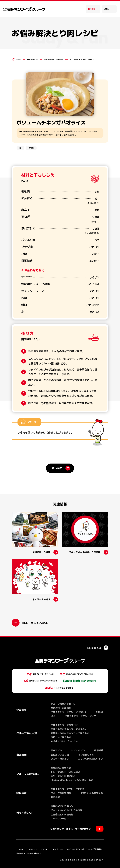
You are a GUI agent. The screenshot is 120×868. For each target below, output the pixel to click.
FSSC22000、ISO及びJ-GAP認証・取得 (72, 780)
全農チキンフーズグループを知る (68, 789)
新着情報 (55, 797)
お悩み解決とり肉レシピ (54, 59)
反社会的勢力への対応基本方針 (29, 853)
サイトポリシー (57, 849)
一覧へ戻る (56, 468)
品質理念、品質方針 (61, 768)
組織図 (99, 712)
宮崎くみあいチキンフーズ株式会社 (69, 729)
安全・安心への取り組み (63, 776)
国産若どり (56, 750)
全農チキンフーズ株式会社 (64, 725)
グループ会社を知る (61, 793)
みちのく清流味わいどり (90, 759)
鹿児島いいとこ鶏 (60, 755)
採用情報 (92, 9)
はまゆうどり (78, 750)
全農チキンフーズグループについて (69, 712)
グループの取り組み (28, 774)
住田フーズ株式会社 (61, 737)
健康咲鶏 (99, 750)
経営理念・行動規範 (61, 708)
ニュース (20, 849)
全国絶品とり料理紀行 (62, 814)
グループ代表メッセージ (63, 704)
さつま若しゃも (86, 755)
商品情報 (21, 755)
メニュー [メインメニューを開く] (108, 9)
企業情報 (21, 710)
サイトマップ (32, 849)
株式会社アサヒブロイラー (64, 741)
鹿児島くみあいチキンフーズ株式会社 (70, 733)
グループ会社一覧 (27, 733)
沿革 (53, 716)
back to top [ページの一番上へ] (94, 648)
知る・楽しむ (32, 59)
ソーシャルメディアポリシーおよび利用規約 (84, 849)
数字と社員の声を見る (92, 793)
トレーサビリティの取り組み (65, 772)
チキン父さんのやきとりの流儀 (66, 810)
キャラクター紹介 (60, 818)
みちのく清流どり (60, 759)
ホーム (18, 59)
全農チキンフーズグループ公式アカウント (72, 829)
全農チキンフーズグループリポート (83, 716)
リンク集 (44, 849)
